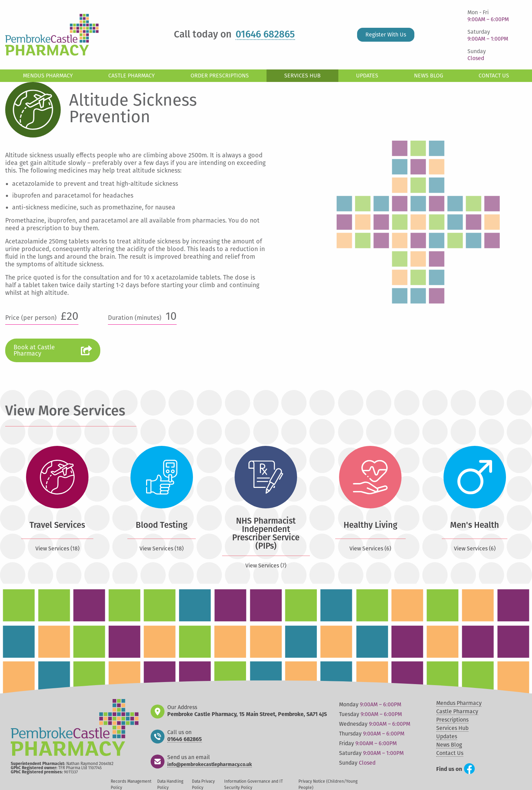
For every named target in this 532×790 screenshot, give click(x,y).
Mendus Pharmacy (48, 76)
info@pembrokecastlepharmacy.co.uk (210, 765)
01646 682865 (265, 35)
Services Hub (302, 76)
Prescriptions (452, 720)
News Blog (429, 76)
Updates (367, 76)
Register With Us (386, 35)
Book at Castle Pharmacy (34, 350)
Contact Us (494, 76)
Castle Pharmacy (132, 76)
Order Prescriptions (220, 76)
